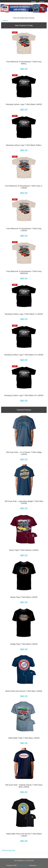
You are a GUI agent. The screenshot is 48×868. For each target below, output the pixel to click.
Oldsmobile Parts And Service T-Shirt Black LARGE (24, 835)
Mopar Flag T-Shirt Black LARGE (24, 597)
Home (34, 2)
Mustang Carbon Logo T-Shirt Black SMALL (24, 145)
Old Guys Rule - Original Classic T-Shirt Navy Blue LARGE (24, 786)
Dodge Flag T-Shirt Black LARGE (24, 644)
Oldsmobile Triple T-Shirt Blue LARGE (24, 738)
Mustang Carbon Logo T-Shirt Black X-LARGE (24, 314)
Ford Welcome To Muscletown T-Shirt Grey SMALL (24, 63)
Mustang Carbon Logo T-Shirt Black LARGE (24, 104)
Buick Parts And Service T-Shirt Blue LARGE (24, 691)
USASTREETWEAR (23, 865)
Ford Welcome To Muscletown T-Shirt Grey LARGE (24, 230)
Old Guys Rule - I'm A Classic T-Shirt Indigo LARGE (24, 453)
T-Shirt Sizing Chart (8, 850)
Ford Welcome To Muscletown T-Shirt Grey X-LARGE (24, 187)
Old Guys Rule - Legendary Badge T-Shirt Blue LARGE (24, 502)
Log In (42, 2)
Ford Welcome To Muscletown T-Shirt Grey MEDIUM (24, 272)
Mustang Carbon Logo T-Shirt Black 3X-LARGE (24, 395)
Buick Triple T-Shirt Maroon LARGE (24, 550)
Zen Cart (39, 865)
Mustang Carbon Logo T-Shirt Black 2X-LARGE (24, 355)
